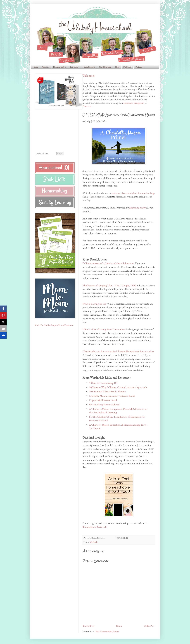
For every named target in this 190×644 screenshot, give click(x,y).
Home (35, 67)
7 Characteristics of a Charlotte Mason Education (108, 263)
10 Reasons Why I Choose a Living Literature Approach (118, 387)
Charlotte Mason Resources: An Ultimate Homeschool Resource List (118, 351)
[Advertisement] (51, 130)
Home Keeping (89, 67)
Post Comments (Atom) (107, 631)
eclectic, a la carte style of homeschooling (133, 193)
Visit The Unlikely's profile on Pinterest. (54, 325)
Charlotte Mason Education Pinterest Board (112, 396)
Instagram (139, 103)
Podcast (139, 67)
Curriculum (74, 67)
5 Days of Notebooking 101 (103, 383)
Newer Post (89, 626)
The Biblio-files (105, 67)
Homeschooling (60, 67)
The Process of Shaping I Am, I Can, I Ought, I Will (109, 285)
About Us (46, 67)
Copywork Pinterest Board (103, 400)
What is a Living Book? (94, 304)
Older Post (149, 626)
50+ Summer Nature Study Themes (107, 391)
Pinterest (87, 106)
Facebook (128, 103)
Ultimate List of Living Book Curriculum (104, 329)
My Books (127, 67)
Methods (94, 542)
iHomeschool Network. (95, 527)
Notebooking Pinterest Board (104, 404)
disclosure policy (137, 208)
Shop (117, 67)
